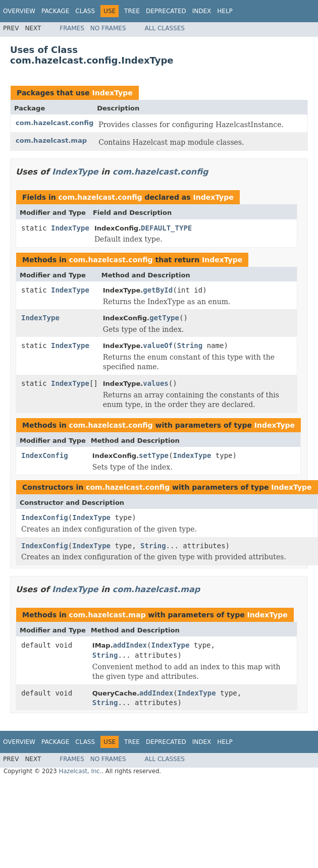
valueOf (158, 345)
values (156, 383)
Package (55, 11)
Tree (132, 11)
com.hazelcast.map (51, 140)
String (190, 345)
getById (158, 290)
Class (85, 11)
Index (202, 11)
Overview (19, 11)
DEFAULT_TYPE (166, 228)
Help (225, 11)
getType (164, 318)
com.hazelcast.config (55, 123)
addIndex (130, 645)
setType (154, 455)
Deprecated (166, 11)
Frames (72, 28)
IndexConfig (45, 455)
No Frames (108, 28)
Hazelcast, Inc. (80, 771)
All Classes (165, 28)
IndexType (112, 93)
